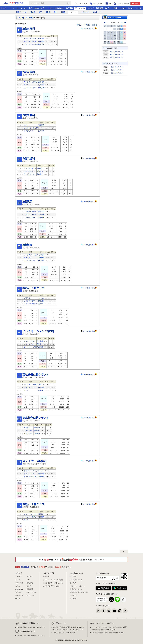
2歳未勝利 (29, 29)
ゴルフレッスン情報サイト (68, 630)
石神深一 (40, 344)
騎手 (40, 12)
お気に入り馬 (31, 592)
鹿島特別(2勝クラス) (35, 418)
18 (125, 35)
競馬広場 (30, 583)
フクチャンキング (30, 168)
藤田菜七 (41, 44)
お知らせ (46, 577)
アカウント (30, 595)
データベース (80, 8)
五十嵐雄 (40, 341)
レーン (41, 128)
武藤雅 (41, 390)
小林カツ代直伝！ (64, 632)
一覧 (111, 51)
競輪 (135, 4)
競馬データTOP (21, 12)
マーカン (41, 298)
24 (121, 39)
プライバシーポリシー (78, 586)
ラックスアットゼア (31, 255)
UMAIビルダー (40, 8)
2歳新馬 (27, 202)
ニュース (11, 8)
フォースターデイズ (31, 212)
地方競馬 (69, 8)
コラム (50, 8)
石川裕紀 (41, 255)
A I (25, 8)
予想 (30, 8)
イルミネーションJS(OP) (38, 331)
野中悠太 (41, 301)
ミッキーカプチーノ (31, 384)
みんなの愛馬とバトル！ (31, 627)
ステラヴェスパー (30, 214)
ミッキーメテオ (29, 341)
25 (125, 39)
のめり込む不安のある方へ (52, 586)
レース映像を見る (88, 29)
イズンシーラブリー (31, 517)
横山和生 (37, 430)
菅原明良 (41, 125)
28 (112, 42)
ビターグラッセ (29, 387)
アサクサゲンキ (29, 344)
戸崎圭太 (41, 258)
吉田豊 (41, 304)
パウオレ (27, 428)
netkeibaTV (59, 8)
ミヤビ (26, 390)
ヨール (26, 520)
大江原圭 (40, 347)
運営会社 (73, 599)
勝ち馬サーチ (97, 12)
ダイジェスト (119, 51)
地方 (105, 63)
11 (125, 32)
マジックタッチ (29, 261)
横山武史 (40, 174)
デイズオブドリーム (31, 42)
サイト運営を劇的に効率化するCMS (108, 632)
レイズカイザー (29, 171)
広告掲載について (76, 580)
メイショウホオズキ (31, 304)
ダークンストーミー (31, 44)
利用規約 (73, 583)
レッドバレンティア (31, 128)
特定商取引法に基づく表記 (79, 592)
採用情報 (73, 577)
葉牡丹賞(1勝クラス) (35, 375)
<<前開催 (87, 25)
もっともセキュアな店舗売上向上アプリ (109, 627)
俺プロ (108, 8)
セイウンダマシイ (30, 39)
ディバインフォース (31, 477)
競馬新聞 (99, 8)
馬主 (55, 12)
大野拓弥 (41, 88)
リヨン (26, 85)
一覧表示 (78, 25)
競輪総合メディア (31, 635)
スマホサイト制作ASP (104, 630)
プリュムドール (29, 474)
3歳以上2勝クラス (34, 504)
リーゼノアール (29, 174)
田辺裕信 (40, 171)
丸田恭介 (41, 85)
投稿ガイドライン (76, 589)
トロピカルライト (30, 131)
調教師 (48, 12)
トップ (3, 8)
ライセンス (74, 595)
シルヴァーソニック (31, 471)
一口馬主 (116, 8)
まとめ (130, 8)
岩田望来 (41, 42)
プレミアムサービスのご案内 (53, 580)
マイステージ (29, 433)
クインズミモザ (29, 301)
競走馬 (33, 12)
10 (121, 32)
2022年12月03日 (25, 18)
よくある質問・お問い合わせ (53, 583)
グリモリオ (28, 298)
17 (121, 35)
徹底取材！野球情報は (68, 627)
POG (123, 8)
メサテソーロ (29, 430)
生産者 (63, 12)
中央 (105, 48)
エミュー (27, 125)
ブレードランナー (30, 88)
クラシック (85, 12)
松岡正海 (37, 433)
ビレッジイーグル (30, 347)
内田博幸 (41, 39)
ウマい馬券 (19, 583)
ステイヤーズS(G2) (34, 461)
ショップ (91, 8)
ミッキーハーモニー (31, 514)
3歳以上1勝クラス (34, 288)
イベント (138, 8)
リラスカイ (28, 258)
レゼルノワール (29, 217)
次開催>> (96, 25)
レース (19, 8)
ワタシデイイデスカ (31, 82)
